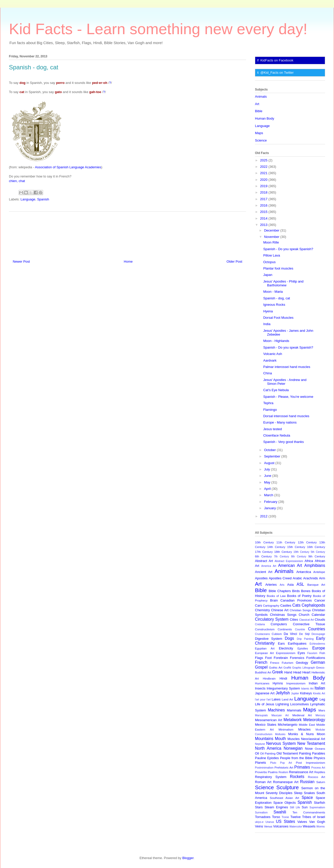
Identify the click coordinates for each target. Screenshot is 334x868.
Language (28, 199)
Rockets (297, 777)
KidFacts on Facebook (277, 60)
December (272, 230)
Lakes (276, 699)
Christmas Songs (283, 615)
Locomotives (299, 704)
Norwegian (293, 748)
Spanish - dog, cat (277, 298)
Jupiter (295, 693)
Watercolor (296, 827)
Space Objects (285, 803)
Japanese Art (265, 693)
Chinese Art (280, 610)
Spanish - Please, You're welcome (288, 397)
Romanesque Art (286, 782)
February (271, 502)
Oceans (320, 749)
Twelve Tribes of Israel (308, 817)
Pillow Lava (272, 255)
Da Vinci (290, 634)
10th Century (264, 542)
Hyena (268, 311)
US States (285, 821)
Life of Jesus (265, 704)
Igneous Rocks (274, 305)
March (269, 495)
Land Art (287, 699)
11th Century (286, 542)
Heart (306, 672)
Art (257, 104)
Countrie (300, 629)
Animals (261, 97)
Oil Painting (268, 753)
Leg (322, 699)
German (318, 662)
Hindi (284, 678)
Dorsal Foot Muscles (278, 318)
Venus (268, 826)
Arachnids (311, 578)
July (268, 469)
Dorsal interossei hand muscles (286, 416)
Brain (274, 600)
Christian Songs (300, 610)
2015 (264, 212)
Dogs (289, 638)
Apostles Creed (280, 578)
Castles (286, 605)
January (271, 508)
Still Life (295, 807)
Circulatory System (272, 619)
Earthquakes (297, 643)
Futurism (287, 663)
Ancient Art (264, 572)
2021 (264, 173)
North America (268, 748)
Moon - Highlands (276, 341)
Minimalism (286, 729)
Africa (309, 561)
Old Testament (287, 753)
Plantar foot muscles (278, 268)
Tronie (285, 817)
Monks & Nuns (301, 734)
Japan (268, 275)
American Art (290, 565)
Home (128, 261)
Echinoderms (317, 644)
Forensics (297, 658)
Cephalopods (313, 605)
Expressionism (286, 653)
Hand (288, 672)
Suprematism (317, 807)
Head (297, 672)
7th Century (281, 557)
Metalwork (293, 720)
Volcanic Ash (273, 354)
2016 (264, 205)
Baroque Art (316, 585)
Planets (260, 763)
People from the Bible (296, 758)
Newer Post (21, 261)
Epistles (303, 648)
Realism (284, 772)
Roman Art (263, 782)
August (270, 463)
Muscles (294, 739)
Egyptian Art (265, 648)
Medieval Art (302, 715)
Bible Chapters (280, 591)
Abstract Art (264, 561)
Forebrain (281, 658)
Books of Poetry (299, 596)
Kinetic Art (319, 693)
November (272, 237)
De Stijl (304, 634)
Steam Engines (276, 807)
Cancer (320, 600)
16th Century (316, 547)
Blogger (188, 858)
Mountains (264, 739)
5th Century (318, 552)
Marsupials (261, 715)
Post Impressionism (311, 763)
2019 (264, 186)
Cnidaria (260, 624)
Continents (285, 629)
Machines (277, 710)
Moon (321, 734)
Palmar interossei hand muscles (287, 367)
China (267, 373)
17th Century (264, 552)
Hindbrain (269, 678)
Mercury (320, 715)
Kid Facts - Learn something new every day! (158, 29)
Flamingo (270, 410)
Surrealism (261, 813)
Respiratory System (271, 777)
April (268, 489)
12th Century (307, 542)
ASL (300, 584)
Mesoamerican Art (269, 720)
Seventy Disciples (279, 793)
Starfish (319, 803)
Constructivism (265, 629)
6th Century (263, 556)
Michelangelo (288, 725)
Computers (279, 624)
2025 (264, 160)
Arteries (271, 585)
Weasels (309, 826)
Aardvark (270, 360)
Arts (282, 585)
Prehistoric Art (284, 767)
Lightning (282, 704)
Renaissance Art (301, 772)
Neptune (260, 744)
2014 (264, 218)
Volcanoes (281, 826)
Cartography (271, 605)
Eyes (301, 653)
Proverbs (261, 772)
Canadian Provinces (296, 600)
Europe (319, 648)
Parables (319, 753)
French (261, 662)
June (268, 476)
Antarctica (304, 572)
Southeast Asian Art (284, 798)
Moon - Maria (273, 292)
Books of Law (276, 596)
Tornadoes (263, 817)
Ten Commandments (309, 812)
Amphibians (315, 565)
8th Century (299, 557)
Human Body (265, 118)
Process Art (318, 768)
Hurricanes (262, 683)
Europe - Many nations (280, 422)
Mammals (294, 710)
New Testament (311, 743)
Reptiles (320, 772)
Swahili (280, 812)
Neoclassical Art (313, 739)
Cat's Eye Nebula (276, 390)
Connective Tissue (309, 624)
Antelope (319, 572)
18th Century (283, 552)
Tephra (268, 403)
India (267, 324)
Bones (306, 591)
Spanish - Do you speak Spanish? (288, 249)
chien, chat (17, 181)
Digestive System (269, 639)
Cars (258, 605)
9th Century (317, 556)
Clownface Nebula (277, 435)
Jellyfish (283, 693)
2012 (264, 516)
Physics (319, 758)
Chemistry (262, 610)
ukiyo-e (259, 822)
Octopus (269, 262)
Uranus (270, 822)
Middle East (307, 725)
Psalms (273, 772)
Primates (302, 767)
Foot (268, 658)
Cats (296, 605)
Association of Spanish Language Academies (68, 167)
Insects (260, 688)
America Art (269, 566)
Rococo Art (317, 777)
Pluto (273, 763)
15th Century (296, 547)
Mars (322, 710)
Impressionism (296, 683)
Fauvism (312, 653)
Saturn (321, 782)
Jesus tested (272, 429)
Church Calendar (312, 615)
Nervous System (281, 743)
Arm (322, 578)
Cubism (277, 634)
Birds (296, 591)
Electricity (286, 648)
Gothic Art (276, 667)
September (273, 456)
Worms (321, 827)
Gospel (261, 667)
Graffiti (287, 668)
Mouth (280, 739)
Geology (302, 663)
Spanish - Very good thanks (283, 442)
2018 (264, 192)
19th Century (301, 552)
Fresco (275, 663)
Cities (294, 620)
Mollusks (280, 734)
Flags (259, 658)
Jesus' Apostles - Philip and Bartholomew (283, 283)
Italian (320, 688)
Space (307, 797)
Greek (278, 672)
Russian (307, 782)
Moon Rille (271, 242)
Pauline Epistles (267, 758)
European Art (264, 653)
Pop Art (286, 763)
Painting (305, 753)
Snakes (309, 793)
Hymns (278, 683)
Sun (305, 807)
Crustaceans (262, 634)
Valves (302, 822)
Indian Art (317, 683)
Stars (259, 807)
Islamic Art (307, 689)
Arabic (297, 578)
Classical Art (306, 620)
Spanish (43, 199)
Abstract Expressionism (289, 561)
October (271, 450)
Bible (259, 111)
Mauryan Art (280, 715)
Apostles (261, 578)
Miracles (304, 729)
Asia (290, 585)
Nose (309, 749)
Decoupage (318, 634)
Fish (322, 653)
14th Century (276, 547)
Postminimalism (264, 768)
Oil (257, 753)
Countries (317, 629)
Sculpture (288, 787)
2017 (264, 199)
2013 (264, 225)
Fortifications (316, 658)
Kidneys (306, 693)
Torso (276, 817)
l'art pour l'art (263, 700)
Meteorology (314, 720)
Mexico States (266, 725)
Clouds (320, 620)
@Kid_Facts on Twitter (277, 73)
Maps (259, 133)
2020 (264, 180)
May (268, 482)
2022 (264, 167)
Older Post (234, 261)
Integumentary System (283, 688)
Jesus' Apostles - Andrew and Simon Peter (285, 382)
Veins (259, 826)
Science (261, 140)
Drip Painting (305, 639)
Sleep (298, 793)
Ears (281, 643)
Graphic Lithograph (304, 668)
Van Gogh (317, 822)
